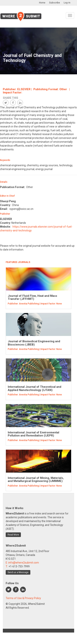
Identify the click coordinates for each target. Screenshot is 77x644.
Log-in (67, 3)
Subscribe (55, 3)
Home (42, 3)
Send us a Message (18, 572)
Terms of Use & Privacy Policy (23, 598)
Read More (13, 535)
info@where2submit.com (24, 563)
